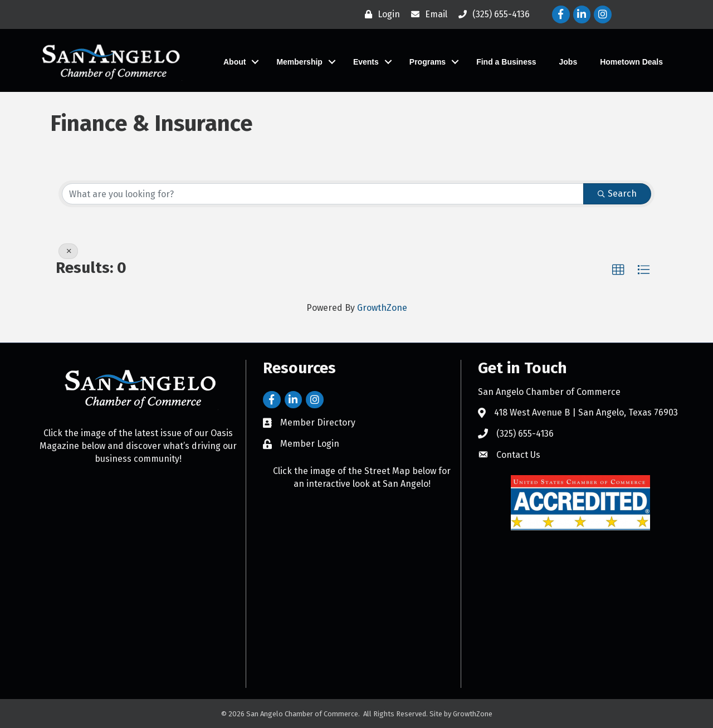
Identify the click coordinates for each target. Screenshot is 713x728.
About (235, 62)
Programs (428, 62)
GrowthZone (382, 308)
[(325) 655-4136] (491, 14)
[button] (618, 270)
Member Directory (318, 422)
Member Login (310, 444)
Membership (299, 62)
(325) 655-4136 (525, 434)
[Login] (380, 14)
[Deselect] (68, 251)
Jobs (568, 62)
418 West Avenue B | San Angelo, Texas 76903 (586, 412)
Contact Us (518, 454)
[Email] (426, 14)
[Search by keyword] (323, 194)
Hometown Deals (631, 62)
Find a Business (506, 62)
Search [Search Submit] (617, 194)
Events (366, 62)
